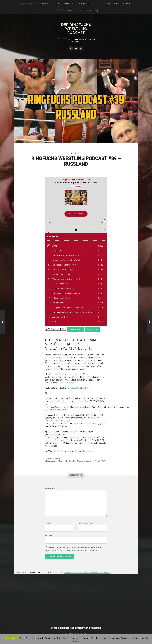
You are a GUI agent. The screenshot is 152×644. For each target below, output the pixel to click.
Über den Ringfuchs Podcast (80, 4)
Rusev (81, 461)
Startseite (26, 4)
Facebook (74, 388)
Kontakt (127, 4)
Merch (56, 4)
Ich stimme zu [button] (11, 638)
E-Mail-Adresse (86, 523)
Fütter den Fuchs (109, 4)
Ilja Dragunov (51, 461)
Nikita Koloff (71, 461)
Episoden (41, 4)
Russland (89, 461)
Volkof (97, 461)
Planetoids (88, 451)
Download (76, 329)
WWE (104, 461)
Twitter (85, 388)
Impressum (67, 11)
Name (48, 523)
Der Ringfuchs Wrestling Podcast (76, 29)
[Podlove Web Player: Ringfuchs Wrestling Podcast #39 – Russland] (76, 251)
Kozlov (62, 461)
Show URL (92, 329)
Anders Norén (81, 634)
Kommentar (51, 488)
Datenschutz (84, 11)
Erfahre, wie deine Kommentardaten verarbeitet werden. (87, 573)
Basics (50, 458)
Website (49, 535)
